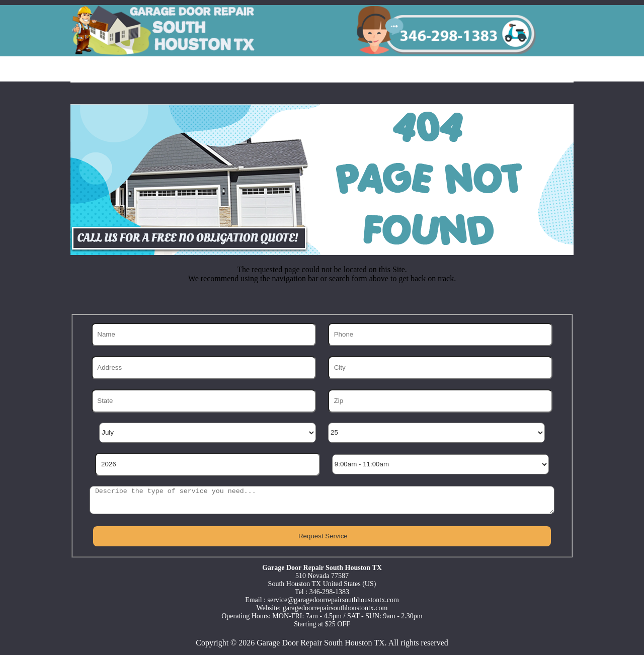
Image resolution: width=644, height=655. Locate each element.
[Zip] (440, 401)
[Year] (207, 464)
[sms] (322, 500)
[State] (204, 401)
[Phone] (440, 335)
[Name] (204, 335)
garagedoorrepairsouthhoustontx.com (335, 608)
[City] (440, 368)
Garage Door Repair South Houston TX (320, 643)
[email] (333, 600)
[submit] (322, 536)
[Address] (204, 368)
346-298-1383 (329, 592)
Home (98, 70)
